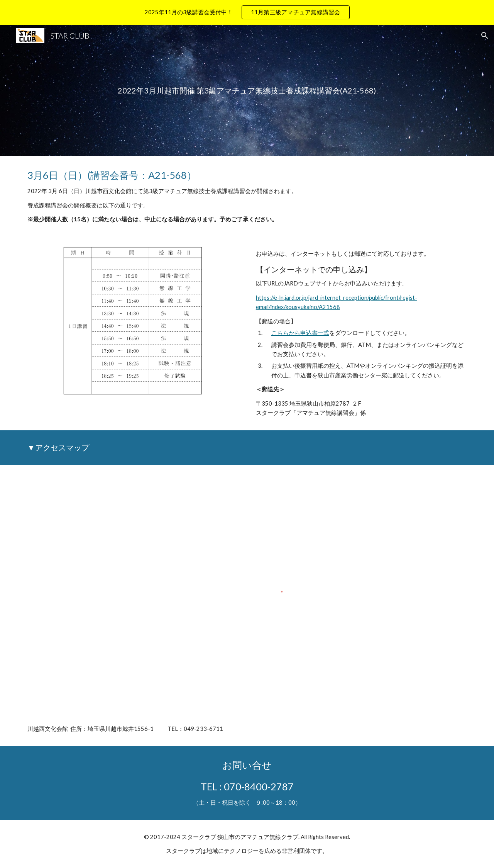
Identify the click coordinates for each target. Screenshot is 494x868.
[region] (247, 12)
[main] (247, 91)
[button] (485, 36)
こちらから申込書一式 (300, 333)
